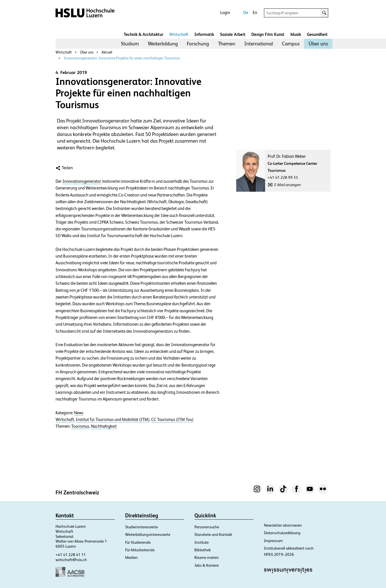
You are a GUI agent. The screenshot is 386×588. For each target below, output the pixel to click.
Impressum (273, 541)
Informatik (204, 34)
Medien (131, 557)
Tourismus (80, 426)
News (79, 413)
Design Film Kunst (268, 34)
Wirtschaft (179, 34)
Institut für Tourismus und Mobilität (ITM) (113, 420)
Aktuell (107, 52)
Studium (130, 44)
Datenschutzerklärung (282, 533)
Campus (291, 44)
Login (225, 12)
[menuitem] (130, 44)
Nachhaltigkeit (104, 426)
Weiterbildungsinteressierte (148, 534)
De (246, 12)
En (255, 12)
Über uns (318, 44)
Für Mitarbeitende (140, 550)
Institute (202, 542)
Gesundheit (317, 34)
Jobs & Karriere (207, 565)
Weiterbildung (163, 44)
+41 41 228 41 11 (71, 555)
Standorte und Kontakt (213, 534)
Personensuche (207, 527)
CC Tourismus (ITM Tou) (172, 420)
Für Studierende (138, 542)
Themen (227, 44)
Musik (296, 34)
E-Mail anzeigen (288, 185)
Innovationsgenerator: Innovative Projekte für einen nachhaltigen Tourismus (122, 58)
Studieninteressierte (142, 527)
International (259, 44)
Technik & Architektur (143, 34)
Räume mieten (207, 557)
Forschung (198, 44)
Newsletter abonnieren (283, 525)
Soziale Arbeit (233, 34)
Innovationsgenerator (82, 181)
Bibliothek (203, 550)
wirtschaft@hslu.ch (71, 560)
